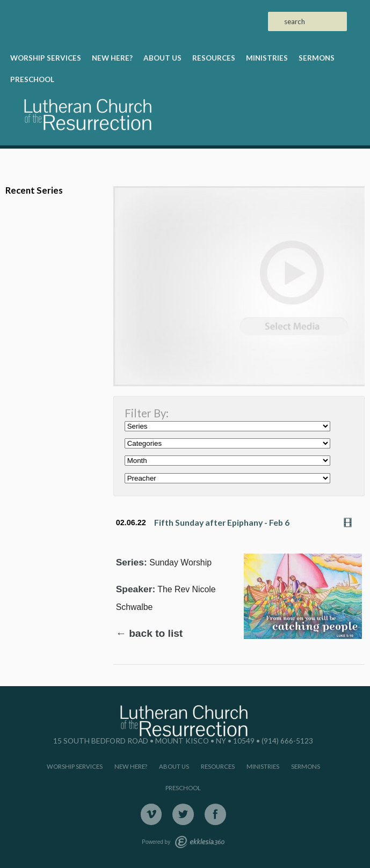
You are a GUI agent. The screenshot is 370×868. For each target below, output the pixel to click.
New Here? (112, 58)
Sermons (317, 58)
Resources (214, 58)
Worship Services (46, 58)
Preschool (32, 79)
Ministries (267, 58)
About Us (162, 58)
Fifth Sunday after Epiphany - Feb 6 (222, 522)
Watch (351, 523)
